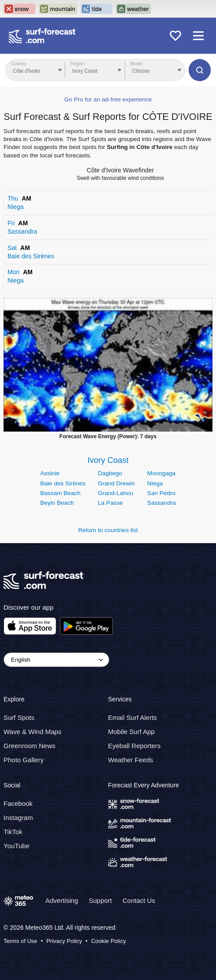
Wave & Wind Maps (32, 732)
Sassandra (162, 503)
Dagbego (110, 473)
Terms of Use (20, 941)
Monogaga (161, 473)
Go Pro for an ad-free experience (108, 99)
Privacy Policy (64, 941)
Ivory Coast (108, 460)
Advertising (62, 900)
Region (78, 64)
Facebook (18, 803)
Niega (155, 483)
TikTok (13, 832)
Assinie (50, 473)
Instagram (18, 818)
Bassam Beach (60, 493)
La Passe (110, 503)
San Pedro (161, 493)
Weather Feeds (130, 760)
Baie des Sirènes (63, 483)
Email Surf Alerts (132, 717)
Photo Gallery (24, 760)
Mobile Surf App (131, 732)
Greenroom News (30, 746)
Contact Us (139, 900)
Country (19, 64)
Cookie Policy (109, 941)
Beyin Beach (57, 503)
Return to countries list (108, 530)
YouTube (17, 846)
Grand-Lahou (115, 493)
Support (100, 900)
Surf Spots (19, 717)
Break (136, 64)
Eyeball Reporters (134, 746)
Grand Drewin (116, 483)
